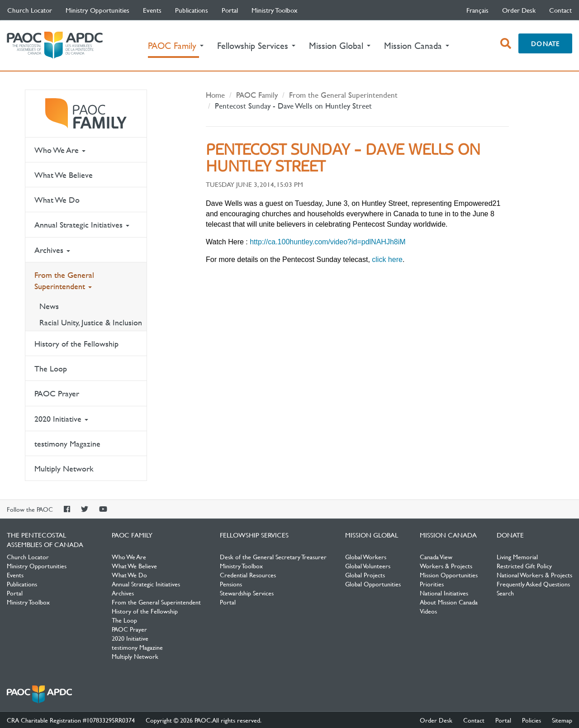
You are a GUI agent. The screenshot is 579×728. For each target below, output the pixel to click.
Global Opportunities (373, 584)
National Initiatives (444, 593)
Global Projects (365, 575)
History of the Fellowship (76, 344)
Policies (532, 720)
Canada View (436, 557)
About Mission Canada (449, 602)
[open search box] (506, 43)
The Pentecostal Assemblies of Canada (55, 45)
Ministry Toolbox (275, 10)
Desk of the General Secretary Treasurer (273, 557)
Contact (560, 10)
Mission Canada (448, 535)
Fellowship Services (254, 535)
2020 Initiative (61, 419)
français (477, 10)
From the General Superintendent (64, 281)
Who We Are (60, 150)
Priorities (432, 584)
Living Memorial (517, 557)
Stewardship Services (247, 593)
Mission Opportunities (449, 575)
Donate (545, 43)
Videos (428, 611)
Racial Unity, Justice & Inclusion (91, 322)
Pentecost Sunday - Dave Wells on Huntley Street (293, 106)
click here (387, 259)
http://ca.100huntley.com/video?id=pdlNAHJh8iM (327, 242)
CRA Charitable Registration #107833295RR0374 (71, 720)
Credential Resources (248, 575)
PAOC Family (86, 114)
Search (505, 593)
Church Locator (30, 10)
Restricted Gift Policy (524, 566)
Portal (230, 10)
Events (152, 10)
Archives (52, 250)
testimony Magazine (67, 444)
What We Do (57, 200)
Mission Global (372, 535)
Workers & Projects (446, 566)
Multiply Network (64, 469)
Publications (192, 10)
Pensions (231, 584)
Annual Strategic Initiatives (82, 225)
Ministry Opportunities (97, 10)
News (49, 306)
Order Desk (519, 10)
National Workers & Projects (534, 575)
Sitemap (562, 720)
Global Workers (366, 557)
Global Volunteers (368, 566)
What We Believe (64, 175)
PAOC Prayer (57, 393)
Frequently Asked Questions (533, 584)
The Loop (51, 369)
